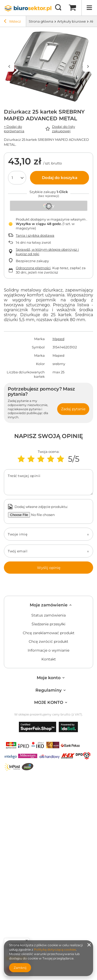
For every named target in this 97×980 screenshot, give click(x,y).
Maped (58, 339)
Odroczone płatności (33, 268)
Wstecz (12, 22)
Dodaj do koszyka (60, 178)
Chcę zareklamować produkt (49, 633)
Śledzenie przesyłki (48, 624)
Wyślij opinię (49, 568)
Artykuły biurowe (72, 21)
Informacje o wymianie (48, 650)
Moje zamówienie (49, 605)
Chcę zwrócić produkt (48, 642)
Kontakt (49, 659)
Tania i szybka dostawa (35, 235)
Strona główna (41, 21)
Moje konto (49, 678)
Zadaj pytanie (73, 409)
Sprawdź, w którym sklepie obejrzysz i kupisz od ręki (47, 252)
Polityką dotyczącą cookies (55, 949)
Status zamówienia (48, 615)
